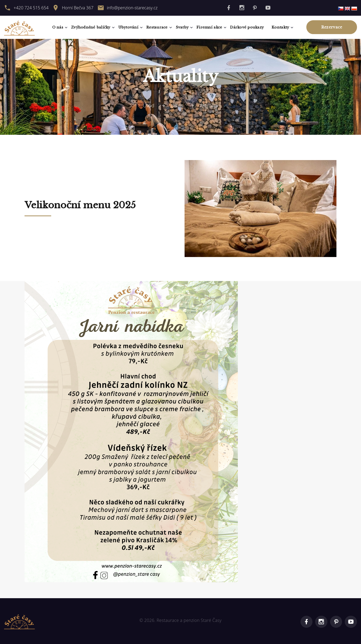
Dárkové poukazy (247, 27)
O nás (58, 27)
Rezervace (332, 27)
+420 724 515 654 (31, 8)
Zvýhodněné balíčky (91, 27)
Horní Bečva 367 (78, 8)
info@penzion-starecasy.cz (132, 8)
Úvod (149, 105)
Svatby (182, 27)
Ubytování (128, 27)
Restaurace (157, 27)
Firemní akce (209, 27)
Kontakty (280, 27)
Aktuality (209, 105)
